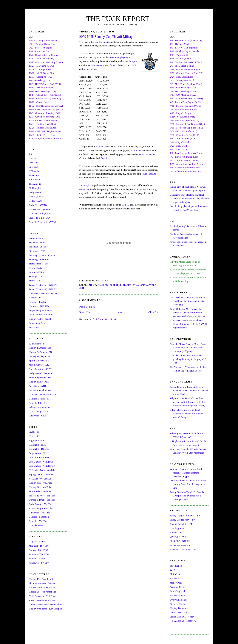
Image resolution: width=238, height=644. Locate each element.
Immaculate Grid (37, 323)
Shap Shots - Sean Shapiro (42, 583)
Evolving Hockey (178, 600)
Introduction (176, 566)
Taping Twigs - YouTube (41, 474)
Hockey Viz (176, 578)
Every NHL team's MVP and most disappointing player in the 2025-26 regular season (189, 324)
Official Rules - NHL (39, 457)
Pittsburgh (84, 185)
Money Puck (176, 583)
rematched (84, 189)
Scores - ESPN (36, 238)
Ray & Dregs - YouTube (41, 508)
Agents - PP (176, 533)
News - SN (34, 436)
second (87, 69)
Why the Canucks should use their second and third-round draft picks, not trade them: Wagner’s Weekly (188, 402)
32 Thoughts (35, 188)
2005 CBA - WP (178, 537)
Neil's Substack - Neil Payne (43, 596)
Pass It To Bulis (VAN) (40, 218)
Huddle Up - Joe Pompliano (42, 592)
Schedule (116, 285)
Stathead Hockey (178, 604)
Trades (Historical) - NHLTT (43, 285)
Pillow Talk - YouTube (40, 491)
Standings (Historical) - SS (42, 255)
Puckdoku (34, 327)
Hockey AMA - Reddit (40, 319)
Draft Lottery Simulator (40, 315)
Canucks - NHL (37, 525)
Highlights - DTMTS (39, 449)
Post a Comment (87, 307)
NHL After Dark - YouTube (42, 470)
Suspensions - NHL (38, 453)
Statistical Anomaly (135, 285)
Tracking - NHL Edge (40, 260)
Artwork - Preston (38, 302)
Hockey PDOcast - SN (40, 348)
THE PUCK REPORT (118, 19)
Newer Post (85, 312)
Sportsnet (34, 167)
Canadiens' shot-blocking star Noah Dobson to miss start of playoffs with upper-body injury (189, 198)
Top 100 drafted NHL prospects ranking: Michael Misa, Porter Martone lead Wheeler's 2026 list (187, 313)
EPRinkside (35, 180)
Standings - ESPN (38, 251)
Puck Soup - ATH (37, 386)
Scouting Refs (177, 587)
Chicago (131, 61)
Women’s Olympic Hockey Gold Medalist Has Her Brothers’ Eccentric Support (186, 473)
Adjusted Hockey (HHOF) (183, 621)
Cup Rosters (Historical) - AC (43, 293)
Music (93, 285)
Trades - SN (35, 281)
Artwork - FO (36, 298)
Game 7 (125, 205)
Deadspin (34, 163)
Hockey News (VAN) (39, 209)
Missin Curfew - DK (39, 365)
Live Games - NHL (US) (41, 462)
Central (83, 158)
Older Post (153, 312)
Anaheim (100, 146)
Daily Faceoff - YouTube (41, 504)
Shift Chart (175, 574)
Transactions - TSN (38, 264)
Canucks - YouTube (38, 521)
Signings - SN (36, 276)
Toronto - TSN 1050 (39, 554)
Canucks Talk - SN (38, 403)
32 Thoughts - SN (38, 344)
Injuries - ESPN (37, 272)
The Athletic (35, 184)
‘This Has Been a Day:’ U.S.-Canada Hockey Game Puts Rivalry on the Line (188, 484)
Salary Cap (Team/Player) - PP (185, 516)
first (134, 65)
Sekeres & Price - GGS (40, 407)
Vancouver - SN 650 (39, 563)
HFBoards (34, 171)
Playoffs (103, 285)
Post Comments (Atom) (104, 319)
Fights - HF (35, 432)
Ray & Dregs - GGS (39, 412)
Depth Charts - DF (38, 268)
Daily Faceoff (36, 192)
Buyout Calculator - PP (181, 524)
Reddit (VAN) (36, 201)
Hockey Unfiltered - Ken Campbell (46, 609)
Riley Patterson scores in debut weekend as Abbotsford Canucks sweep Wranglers (187, 413)
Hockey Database (178, 608)
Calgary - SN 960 (37, 542)
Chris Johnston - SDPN (40, 369)
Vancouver (99, 65)
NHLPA (33, 158)
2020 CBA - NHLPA (180, 545)
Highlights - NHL (38, 445)
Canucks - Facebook (39, 517)
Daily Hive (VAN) (38, 205)
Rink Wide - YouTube (40, 513)
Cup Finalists (150, 174)
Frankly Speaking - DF (40, 378)
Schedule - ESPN (37, 247)
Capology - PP (177, 528)
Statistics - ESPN (37, 243)
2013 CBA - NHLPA (180, 541)
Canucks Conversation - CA (43, 395)
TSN (31, 154)
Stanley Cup (101, 42)
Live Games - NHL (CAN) (42, 466)
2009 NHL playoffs (119, 57)
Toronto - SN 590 (37, 558)
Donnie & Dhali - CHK (40, 390)
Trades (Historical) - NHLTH (43, 289)
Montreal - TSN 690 (39, 546)
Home (120, 312)
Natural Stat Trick (179, 612)
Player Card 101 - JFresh (182, 617)
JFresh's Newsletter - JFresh (43, 600)
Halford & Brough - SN (41, 352)
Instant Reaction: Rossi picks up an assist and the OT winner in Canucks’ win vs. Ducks (190, 391)
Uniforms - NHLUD (39, 306)
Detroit (104, 158)
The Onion (34, 175)
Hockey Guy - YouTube (41, 483)
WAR (173, 570)
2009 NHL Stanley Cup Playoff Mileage (107, 37)
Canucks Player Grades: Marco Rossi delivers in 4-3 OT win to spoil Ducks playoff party (188, 348)
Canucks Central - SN (40, 399)
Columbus (136, 150)
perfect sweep (145, 154)
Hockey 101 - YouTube (40, 487)
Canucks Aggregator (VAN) (42, 222)
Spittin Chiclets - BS (39, 361)
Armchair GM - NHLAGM (183, 550)
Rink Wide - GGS (38, 416)
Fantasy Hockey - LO (39, 356)
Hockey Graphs (178, 595)
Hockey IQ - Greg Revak (41, 579)
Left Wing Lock (178, 591)
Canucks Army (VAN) (40, 213)
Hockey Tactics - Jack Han (42, 587)
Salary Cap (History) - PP (183, 520)
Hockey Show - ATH (39, 382)
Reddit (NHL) (36, 196)
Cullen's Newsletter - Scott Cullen (45, 604)
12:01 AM (104, 281)
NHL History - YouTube (41, 479)
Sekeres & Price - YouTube (42, 496)
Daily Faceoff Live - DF (41, 373)
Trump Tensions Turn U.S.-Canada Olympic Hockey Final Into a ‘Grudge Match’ (187, 496)
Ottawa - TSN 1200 (38, 550)
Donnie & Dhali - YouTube (42, 500)
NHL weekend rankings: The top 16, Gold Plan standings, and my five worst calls (188, 301)
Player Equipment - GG (40, 310)
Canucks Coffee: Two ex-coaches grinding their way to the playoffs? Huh (188, 359)
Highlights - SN (37, 440)
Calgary (114, 65)
